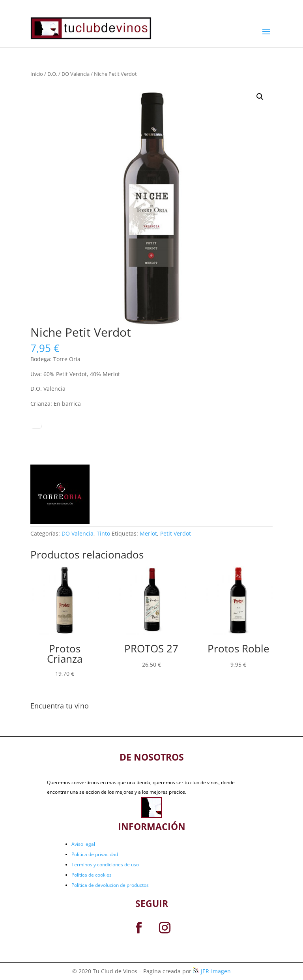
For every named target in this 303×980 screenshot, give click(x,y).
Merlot (148, 533)
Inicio (37, 74)
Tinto (103, 533)
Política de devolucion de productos (110, 885)
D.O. (52, 74)
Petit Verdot (176, 533)
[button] (260, 97)
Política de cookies (92, 875)
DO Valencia (76, 74)
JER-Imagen (212, 971)
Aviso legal (83, 844)
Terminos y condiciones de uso (105, 865)
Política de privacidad (95, 854)
